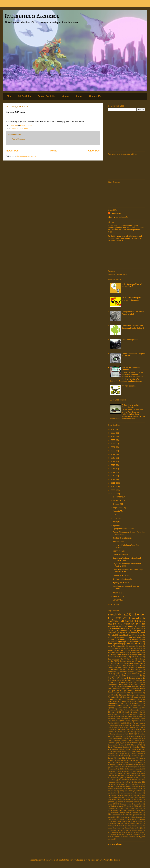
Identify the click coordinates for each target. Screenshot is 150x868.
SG (118, 758)
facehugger (125, 689)
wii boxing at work (119, 832)
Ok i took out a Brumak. (122, 579)
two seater (112, 703)
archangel (119, 789)
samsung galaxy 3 (135, 644)
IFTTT (118, 618)
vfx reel (120, 830)
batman (114, 642)
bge (141, 789)
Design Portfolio (46, 96)
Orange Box (123, 754)
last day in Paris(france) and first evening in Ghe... (126, 546)
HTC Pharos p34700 (135, 745)
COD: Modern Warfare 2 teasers (134, 723)
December (118, 497)
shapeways (112, 672)
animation (122, 653)
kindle (116, 695)
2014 (113, 472)
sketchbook (122, 701)
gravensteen (138, 804)
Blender (140, 614)
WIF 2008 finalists (127, 778)
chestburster (112, 793)
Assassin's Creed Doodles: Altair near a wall (125, 716)
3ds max (124, 650)
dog (110, 648)
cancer (120, 684)
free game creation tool (134, 802)
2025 (113, 433)
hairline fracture (134, 691)
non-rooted (131, 699)
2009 (113, 490)
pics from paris (119, 551)
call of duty (138, 682)
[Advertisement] (126, 132)
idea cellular (122, 667)
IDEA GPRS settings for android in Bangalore (132, 299)
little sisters (141, 810)
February (117, 596)
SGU (123, 758)
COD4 (118, 723)
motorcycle (125, 628)
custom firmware (132, 686)
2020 (113, 451)
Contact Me (95, 96)
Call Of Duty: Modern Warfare (120, 725)
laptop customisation (137, 695)
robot (143, 633)
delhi (116, 689)
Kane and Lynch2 (136, 676)
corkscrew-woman (127, 793)
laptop (124, 695)
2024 (113, 436)
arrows (111, 663)
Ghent (125, 741)
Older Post (94, 151)
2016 (113, 465)
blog (140, 646)
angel (140, 661)
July (115, 515)
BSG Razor (125, 721)
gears (135, 689)
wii (127, 705)
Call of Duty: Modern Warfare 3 (125, 727)
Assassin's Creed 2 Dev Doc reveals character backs (125, 714)
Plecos (134, 756)
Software (123, 678)
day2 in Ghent (118, 541)
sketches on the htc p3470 (133, 821)
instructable (138, 693)
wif (125, 674)
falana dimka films (128, 665)
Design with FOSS (120, 736)
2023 (113, 440)
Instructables (121, 646)
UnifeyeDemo (132, 773)
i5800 (120, 808)
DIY (138, 624)
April (115, 525)
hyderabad (112, 808)
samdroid (112, 701)
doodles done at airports (122, 538)
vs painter (133, 703)
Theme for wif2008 (120, 554)
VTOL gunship (130, 775)
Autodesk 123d (137, 657)
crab (136, 684)
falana (130, 797)
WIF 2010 (139, 778)
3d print (137, 631)
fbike (140, 665)
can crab (111, 684)
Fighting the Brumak (121, 583)
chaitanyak (131, 642)
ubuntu (111, 639)
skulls (132, 672)
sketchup (138, 635)
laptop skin (115, 697)
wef (109, 832)
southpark (130, 824)
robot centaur (138, 817)
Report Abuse (115, 844)
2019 (113, 454)
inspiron (140, 808)
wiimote (142, 832)
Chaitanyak (116, 213)
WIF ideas (112, 780)
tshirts (137, 828)
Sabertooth (132, 758)
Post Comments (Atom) (27, 156)
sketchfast (123, 672)
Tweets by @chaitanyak (118, 274)
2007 (113, 604)
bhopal (110, 791)
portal (140, 655)
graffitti (142, 689)
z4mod (131, 837)
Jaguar (110, 747)
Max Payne (112, 678)
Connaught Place (124, 730)
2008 (113, 494)
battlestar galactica (131, 789)
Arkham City (138, 712)
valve (110, 674)
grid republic (117, 691)
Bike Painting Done (130, 340)
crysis (143, 684)
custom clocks (116, 686)
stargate (122, 826)
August (116, 511)
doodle (117, 648)
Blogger (117, 860)
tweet (143, 828)
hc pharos (120, 806)
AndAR (127, 712)
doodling (136, 795)
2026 (113, 429)
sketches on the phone (116, 824)
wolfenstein (137, 705)
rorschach (131, 819)
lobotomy (114, 813)
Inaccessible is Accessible (32, 16)
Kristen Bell (136, 747)
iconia (127, 808)
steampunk (112, 657)
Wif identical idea (123, 786)
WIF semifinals (124, 780)
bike (122, 642)
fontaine (120, 802)
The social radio (115, 680)
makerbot (141, 667)
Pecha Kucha (123, 756)
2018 (113, 458)
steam (111, 637)
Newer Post (13, 151)
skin (132, 648)
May (115, 522)
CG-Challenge (136, 650)
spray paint (112, 826)
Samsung (112, 653)
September (118, 508)
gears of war (127, 804)
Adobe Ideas (124, 657)
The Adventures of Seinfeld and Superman (125, 767)
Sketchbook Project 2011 (125, 762)
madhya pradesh (125, 813)
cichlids (136, 663)
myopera (120, 699)
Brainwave (130, 659)
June (115, 518)
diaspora (128, 795)
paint (125, 669)
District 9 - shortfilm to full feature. (119, 738)
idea (133, 808)
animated (121, 637)
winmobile (117, 837)
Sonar (140, 762)
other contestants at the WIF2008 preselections (125, 815)
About (79, 96)
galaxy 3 (111, 667)
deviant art (115, 655)
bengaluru (112, 682)
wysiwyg (111, 708)
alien (114, 628)
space (140, 648)
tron (141, 701)
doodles (134, 633)
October (117, 504)
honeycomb (112, 693)
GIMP (124, 676)
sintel (119, 821)
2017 (113, 462)
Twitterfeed (121, 773)
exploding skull (119, 797)
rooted (122, 819)
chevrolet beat (139, 653)
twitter (139, 637)
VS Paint (141, 626)
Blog (9, 96)
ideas (132, 667)
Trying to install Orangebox (124, 529)
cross (140, 793)
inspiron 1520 (125, 693)
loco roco (127, 697)
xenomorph (112, 650)
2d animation (134, 674)
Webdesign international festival (131, 639)
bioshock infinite (125, 682)
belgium (139, 680)
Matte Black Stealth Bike (136, 749)
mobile (124, 655)
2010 (113, 487)
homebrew (130, 806)
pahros (110, 817)
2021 (113, 447)
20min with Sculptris (130, 710)
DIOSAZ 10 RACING (125, 732)
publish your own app (123, 817)
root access (112, 819)
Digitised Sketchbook (136, 736)
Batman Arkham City (116, 659)
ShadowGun (121, 760)
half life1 (111, 806)
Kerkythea (126, 747)
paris (132, 669)
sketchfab (114, 614)
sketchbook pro (125, 635)
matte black (138, 813)
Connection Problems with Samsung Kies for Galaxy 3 (133, 327)
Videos (65, 96)
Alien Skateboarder (118, 400)
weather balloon (137, 830)
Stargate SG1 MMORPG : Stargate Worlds (131, 765)
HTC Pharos (124, 624)
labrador (132, 810)
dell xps (120, 795)
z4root (138, 837)
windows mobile (127, 626)
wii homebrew (132, 832)
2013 (113, 476)
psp (125, 648)
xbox (125, 837)
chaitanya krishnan (135, 791)
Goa (132, 741)
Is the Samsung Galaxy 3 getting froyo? (132, 285)
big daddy (120, 791)
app (131, 637)
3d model (137, 628)
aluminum (128, 680)
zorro (110, 646)
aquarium (124, 633)
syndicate (133, 701)
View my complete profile (118, 217)
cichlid (128, 663)
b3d (130, 653)
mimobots (115, 669)
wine (137, 835)
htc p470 (139, 806)
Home (54, 151)
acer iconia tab (128, 661)
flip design (120, 644)
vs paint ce (123, 703)
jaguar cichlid (112, 810)
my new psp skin (129, 386)
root (140, 669)
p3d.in (140, 699)
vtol (141, 703)
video (127, 830)
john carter (123, 810)
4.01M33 (118, 712)
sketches (123, 631)
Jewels (118, 747)
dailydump (111, 795)
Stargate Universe (136, 678)
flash (110, 644)
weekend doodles (115, 705)
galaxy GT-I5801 (114, 804)
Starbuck (111, 765)
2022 (113, 444)
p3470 (132, 655)
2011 (113, 483)
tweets (113, 830)
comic (129, 684)
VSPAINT (112, 626)
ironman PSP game (20, 128)
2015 (113, 469)
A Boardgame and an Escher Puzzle (131, 406)
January (117, 600)
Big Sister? (135, 721)
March (116, 593)
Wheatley (120, 784)
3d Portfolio (25, 96)
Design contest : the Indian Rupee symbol (133, 313)
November (118, 500)
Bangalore (112, 633)
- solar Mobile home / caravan (128, 708)
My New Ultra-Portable (118, 751)
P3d (132, 754)
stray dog (131, 826)
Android (129, 621)
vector (118, 674)
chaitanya (120, 663)
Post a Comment (19, 139)
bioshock (132, 646)
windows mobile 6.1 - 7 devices (121, 835)
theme (140, 672)
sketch (111, 631)
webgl (113, 635)
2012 (113, 479)
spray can (139, 824)
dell (140, 642)
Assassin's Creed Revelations (118, 719)
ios (109, 695)
